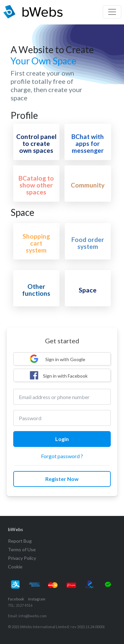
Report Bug (20, 541)
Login (62, 439)
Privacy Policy (22, 558)
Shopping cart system (36, 243)
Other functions (36, 290)
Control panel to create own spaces (36, 143)
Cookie (15, 567)
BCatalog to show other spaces (36, 185)
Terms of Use (22, 549)
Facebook (16, 599)
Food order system (88, 243)
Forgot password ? (62, 456)
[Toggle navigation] (112, 12)
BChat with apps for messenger (88, 143)
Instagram (37, 599)
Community (88, 185)
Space (88, 290)
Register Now (62, 479)
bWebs (16, 529)
